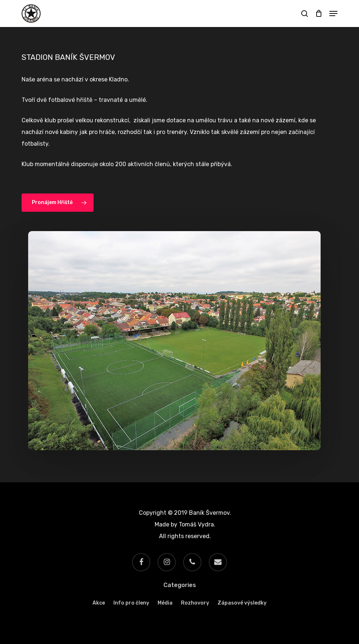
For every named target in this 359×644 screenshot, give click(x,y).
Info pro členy (131, 603)
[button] (333, 14)
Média (165, 603)
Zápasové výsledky (242, 603)
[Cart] (319, 14)
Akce (99, 603)
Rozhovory (195, 603)
